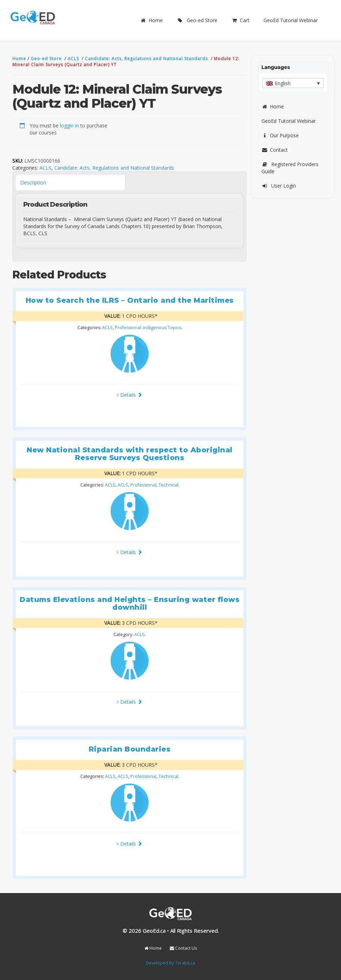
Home (151, 20)
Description (33, 183)
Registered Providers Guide (290, 168)
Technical (168, 485)
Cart (240, 20)
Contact (275, 150)
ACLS (74, 59)
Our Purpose (280, 135)
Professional (143, 485)
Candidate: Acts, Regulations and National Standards (147, 59)
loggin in (69, 125)
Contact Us (183, 948)
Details (130, 395)
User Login (279, 186)
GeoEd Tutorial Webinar (291, 20)
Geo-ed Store (197, 20)
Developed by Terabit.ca (170, 963)
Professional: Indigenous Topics (148, 328)
